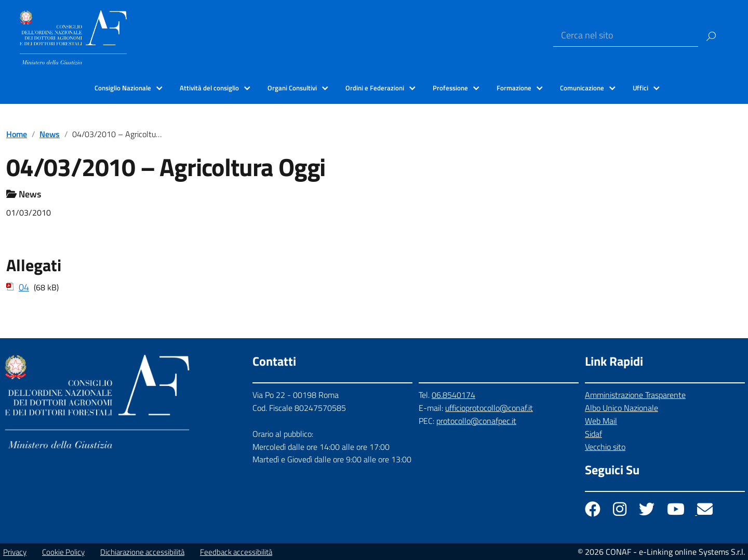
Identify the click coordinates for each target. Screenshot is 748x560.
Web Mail (601, 421)
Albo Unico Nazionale (622, 408)
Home (17, 134)
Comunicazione (582, 88)
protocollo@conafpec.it (476, 421)
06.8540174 (453, 395)
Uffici (640, 88)
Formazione (514, 88)
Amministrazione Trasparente (635, 395)
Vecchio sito (605, 447)
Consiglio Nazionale (123, 88)
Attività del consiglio (209, 88)
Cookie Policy (63, 552)
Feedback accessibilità (236, 552)
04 (24, 287)
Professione (450, 88)
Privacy (15, 552)
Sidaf (593, 434)
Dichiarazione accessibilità (142, 552)
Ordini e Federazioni (375, 88)
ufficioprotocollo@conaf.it (489, 408)
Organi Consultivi (292, 88)
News (50, 134)
